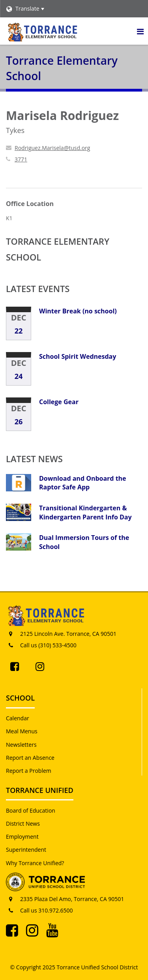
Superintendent (26, 850)
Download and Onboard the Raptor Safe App (83, 483)
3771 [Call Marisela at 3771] (21, 159)
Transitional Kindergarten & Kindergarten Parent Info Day (85, 512)
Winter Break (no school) (78, 311)
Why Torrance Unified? (35, 863)
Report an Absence (30, 758)
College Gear (59, 402)
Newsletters (21, 745)
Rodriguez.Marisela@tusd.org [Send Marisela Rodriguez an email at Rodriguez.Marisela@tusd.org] (52, 148)
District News (23, 824)
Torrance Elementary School (58, 249)
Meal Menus (22, 731)
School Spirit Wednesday (78, 356)
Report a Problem (29, 771)
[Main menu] (140, 31)
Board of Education (31, 810)
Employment (22, 837)
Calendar (18, 718)
